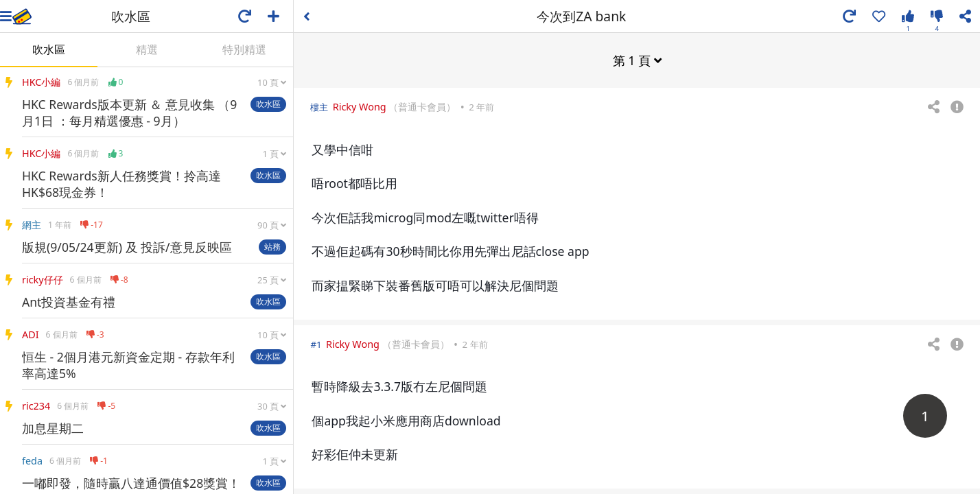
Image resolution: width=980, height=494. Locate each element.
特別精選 (244, 49)
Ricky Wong (360, 106)
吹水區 (49, 49)
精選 (147, 49)
